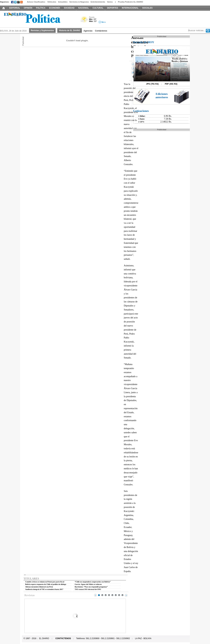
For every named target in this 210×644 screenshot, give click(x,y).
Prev (95, 595)
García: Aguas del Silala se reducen (88, 584)
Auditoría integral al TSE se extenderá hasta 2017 (44, 589)
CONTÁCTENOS (63, 638)
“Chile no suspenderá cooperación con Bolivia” (93, 582)
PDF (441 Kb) (171, 84)
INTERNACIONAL (130, 8)
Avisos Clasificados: (36, 2)
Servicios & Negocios (79, 2)
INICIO (4, 8)
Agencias (88, 31)
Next (126, 595)
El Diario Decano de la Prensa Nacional (38, 19)
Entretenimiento (98, 2)
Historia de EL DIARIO (70, 30)
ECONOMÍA (55, 8)
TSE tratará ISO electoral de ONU (88, 589)
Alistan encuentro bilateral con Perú (39, 587)
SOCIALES (147, 8)
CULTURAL (98, 8)
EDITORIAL (15, 8)
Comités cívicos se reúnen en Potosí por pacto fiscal (45, 582)
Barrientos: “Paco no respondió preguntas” (91, 587)
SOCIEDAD (69, 8)
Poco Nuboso (84, 21)
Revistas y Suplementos (42, 30)
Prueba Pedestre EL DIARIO (131, 2)
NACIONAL (83, 8)
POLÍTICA (41, 8)
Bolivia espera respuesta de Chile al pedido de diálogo (46, 584)
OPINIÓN (28, 8)
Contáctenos (101, 31)
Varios (110, 2)
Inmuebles (63, 2)
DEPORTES (113, 8)
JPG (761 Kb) (152, 84)
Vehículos (52, 2)
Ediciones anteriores (162, 96)
